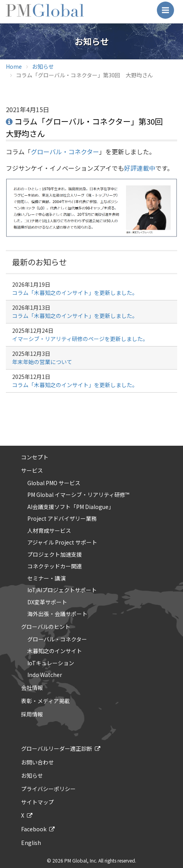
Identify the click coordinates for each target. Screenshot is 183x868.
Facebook (34, 829)
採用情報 (32, 714)
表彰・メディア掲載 (45, 701)
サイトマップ (37, 802)
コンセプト (35, 457)
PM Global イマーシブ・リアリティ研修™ (78, 495)
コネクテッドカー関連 (55, 566)
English (31, 843)
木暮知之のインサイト (55, 651)
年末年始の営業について (42, 362)
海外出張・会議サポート (57, 614)
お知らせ (43, 66)
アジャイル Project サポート (62, 543)
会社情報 (32, 688)
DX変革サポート (47, 602)
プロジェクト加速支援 (55, 555)
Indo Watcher (45, 675)
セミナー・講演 (46, 579)
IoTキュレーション (51, 663)
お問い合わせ (37, 762)
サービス (32, 470)
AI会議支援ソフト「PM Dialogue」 (71, 507)
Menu (168, 6)
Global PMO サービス (54, 483)
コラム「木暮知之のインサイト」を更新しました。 (75, 293)
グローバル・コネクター (65, 152)
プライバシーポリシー (48, 789)
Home (14, 66)
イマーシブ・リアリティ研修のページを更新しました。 (80, 339)
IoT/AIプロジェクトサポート (62, 590)
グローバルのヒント (46, 627)
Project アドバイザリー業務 (62, 519)
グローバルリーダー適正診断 (57, 748)
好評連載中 (140, 168)
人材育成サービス (49, 531)
